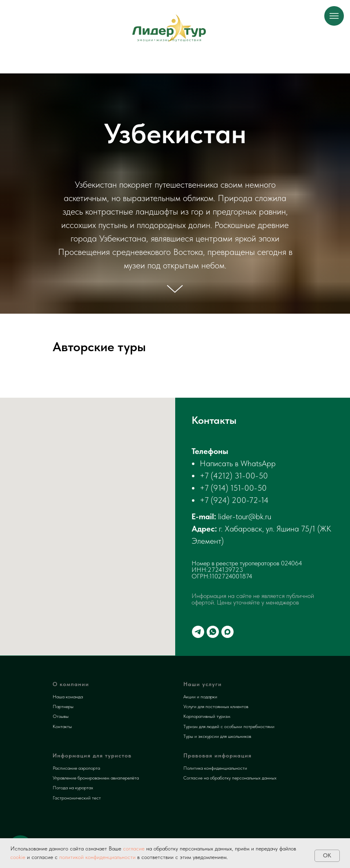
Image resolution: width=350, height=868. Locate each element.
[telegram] (198, 632)
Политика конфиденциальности (215, 768)
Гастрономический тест (77, 798)
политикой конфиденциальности (97, 857)
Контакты (62, 726)
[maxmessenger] (227, 632)
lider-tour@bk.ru (245, 516)
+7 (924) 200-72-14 (234, 500)
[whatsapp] (213, 632)
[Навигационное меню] (334, 16)
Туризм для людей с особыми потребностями (229, 726)
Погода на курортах (73, 788)
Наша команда (68, 697)
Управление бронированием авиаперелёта (96, 778)
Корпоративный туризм (207, 716)
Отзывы (61, 716)
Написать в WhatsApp (238, 463)
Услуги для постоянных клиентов (216, 706)
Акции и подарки (200, 697)
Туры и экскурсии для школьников (217, 736)
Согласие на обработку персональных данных (230, 778)
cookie (18, 857)
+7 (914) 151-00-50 (233, 488)
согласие (133, 848)
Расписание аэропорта (76, 768)
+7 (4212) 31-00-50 (234, 476)
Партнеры (63, 706)
